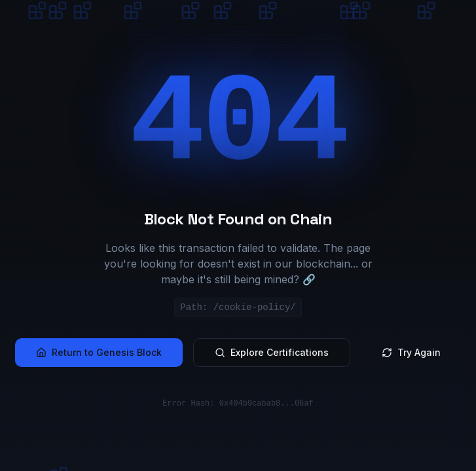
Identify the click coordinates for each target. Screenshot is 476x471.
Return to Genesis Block (99, 352)
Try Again (411, 352)
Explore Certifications (272, 352)
